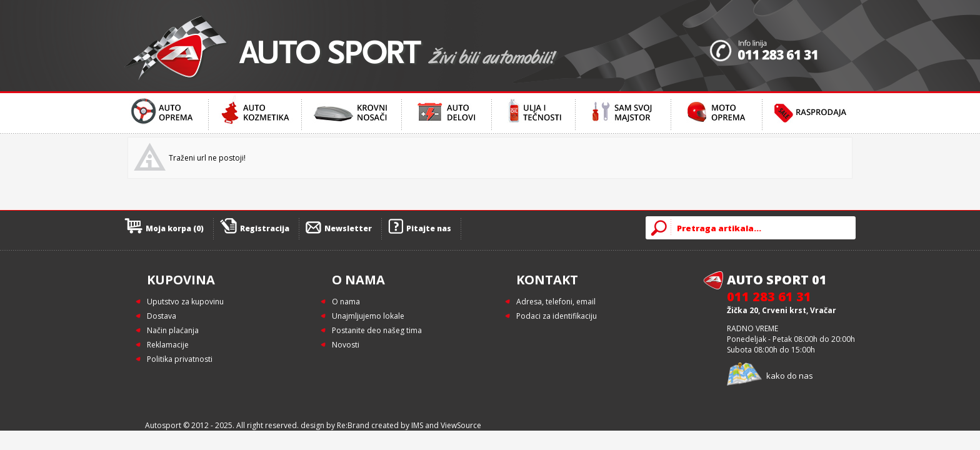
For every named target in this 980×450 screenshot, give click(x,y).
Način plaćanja (173, 330)
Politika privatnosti (180, 359)
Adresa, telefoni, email (556, 302)
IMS (417, 425)
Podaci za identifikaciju (557, 316)
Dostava (162, 316)
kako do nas (790, 376)
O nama (346, 302)
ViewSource (461, 425)
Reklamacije (168, 345)
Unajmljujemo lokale (368, 316)
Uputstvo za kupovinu (185, 302)
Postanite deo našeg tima (377, 330)
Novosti (346, 345)
